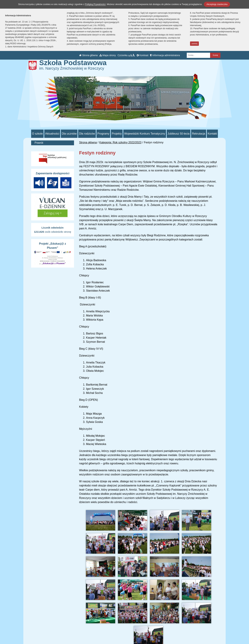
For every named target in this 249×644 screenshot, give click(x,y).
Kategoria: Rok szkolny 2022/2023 (120, 142)
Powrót (39, 143)
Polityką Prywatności (95, 4)
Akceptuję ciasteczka (217, 4)
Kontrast (142, 55)
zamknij (194, 44)
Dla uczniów (69, 134)
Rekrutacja (199, 134)
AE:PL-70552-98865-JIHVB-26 (117, 636)
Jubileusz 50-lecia (179, 134)
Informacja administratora (165, 55)
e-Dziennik (153, 628)
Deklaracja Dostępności (161, 637)
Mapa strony (108, 55)
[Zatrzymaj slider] (124, 117)
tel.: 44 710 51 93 (109, 624)
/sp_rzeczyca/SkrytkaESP (115, 632)
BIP (148, 624)
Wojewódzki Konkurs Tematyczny (145, 134)
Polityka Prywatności (159, 632)
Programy (103, 134)
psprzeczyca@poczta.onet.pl (116, 628)
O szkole (37, 134)
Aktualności (52, 134)
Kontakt (212, 134)
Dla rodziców (87, 134)
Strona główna (88, 55)
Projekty (117, 134)
